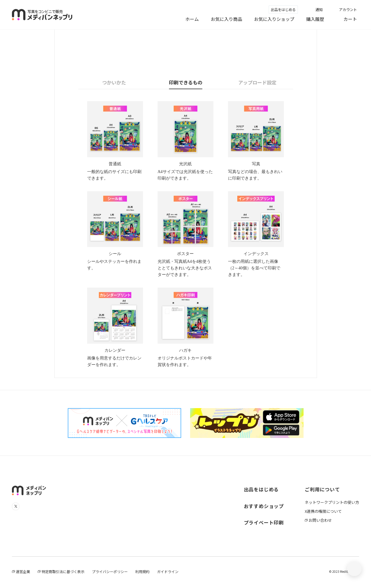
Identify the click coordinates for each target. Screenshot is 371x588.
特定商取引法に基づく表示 (63, 571)
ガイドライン (168, 571)
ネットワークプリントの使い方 (332, 502)
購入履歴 (315, 19)
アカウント (348, 9)
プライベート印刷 (264, 522)
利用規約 (142, 571)
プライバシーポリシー (110, 571)
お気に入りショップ (274, 19)
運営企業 (23, 571)
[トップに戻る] (354, 569)
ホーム (192, 19)
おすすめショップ (264, 506)
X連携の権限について (323, 511)
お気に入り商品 (226, 19)
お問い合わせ (320, 520)
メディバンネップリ (42, 15)
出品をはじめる (283, 9)
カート (350, 19)
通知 (319, 9)
